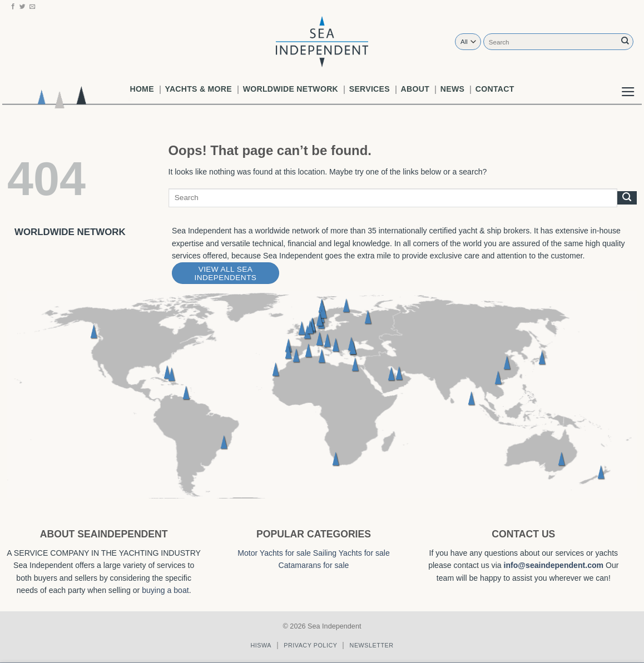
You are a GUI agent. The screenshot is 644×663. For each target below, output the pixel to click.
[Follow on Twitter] (23, 7)
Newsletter (372, 645)
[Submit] (625, 41)
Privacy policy (310, 645)
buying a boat (165, 590)
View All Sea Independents (226, 273)
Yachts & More (199, 89)
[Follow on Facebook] (13, 7)
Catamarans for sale (314, 565)
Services (370, 89)
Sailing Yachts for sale (351, 553)
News (452, 89)
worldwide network (291, 89)
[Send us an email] (33, 7)
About (415, 89)
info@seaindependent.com (554, 565)
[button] (628, 83)
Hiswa (261, 645)
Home (142, 89)
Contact (495, 89)
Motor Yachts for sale (274, 553)
